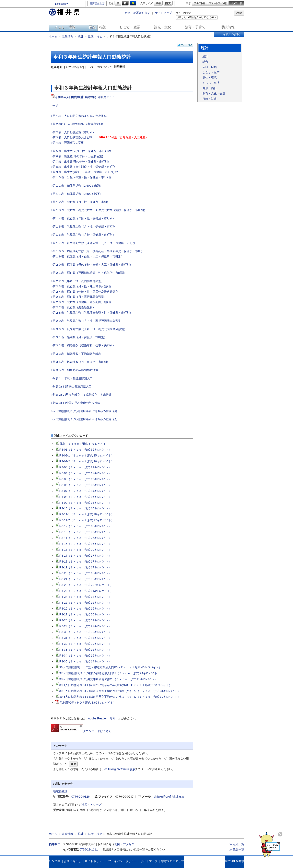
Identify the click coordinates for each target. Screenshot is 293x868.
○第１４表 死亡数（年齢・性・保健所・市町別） (83, 218)
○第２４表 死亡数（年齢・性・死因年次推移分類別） (86, 292)
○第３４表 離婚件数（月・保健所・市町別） (80, 362)
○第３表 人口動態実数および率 (72, 137)
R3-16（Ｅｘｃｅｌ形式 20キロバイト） (83, 550)
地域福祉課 (60, 791)
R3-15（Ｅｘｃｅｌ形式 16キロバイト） (83, 544)
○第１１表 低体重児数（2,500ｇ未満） (77, 186)
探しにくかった (99, 759)
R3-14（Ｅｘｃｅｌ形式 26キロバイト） (83, 538)
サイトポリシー (95, 861)
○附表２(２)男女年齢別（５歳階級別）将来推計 (81, 395)
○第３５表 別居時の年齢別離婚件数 (75, 370)
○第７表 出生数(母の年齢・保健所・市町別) (80, 162)
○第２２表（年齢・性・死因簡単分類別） (77, 281)
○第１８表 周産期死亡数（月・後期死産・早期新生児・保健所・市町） (97, 251)
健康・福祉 (95, 36)
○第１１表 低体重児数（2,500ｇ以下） (77, 194)
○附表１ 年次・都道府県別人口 (72, 378)
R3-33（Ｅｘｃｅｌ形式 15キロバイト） (83, 650)
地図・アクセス (92, 805)
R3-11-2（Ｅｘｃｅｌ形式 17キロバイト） (85, 520)
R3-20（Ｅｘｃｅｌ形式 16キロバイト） (83, 573)
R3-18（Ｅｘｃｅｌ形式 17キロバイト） (83, 562)
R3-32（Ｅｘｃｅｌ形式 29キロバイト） (83, 644)
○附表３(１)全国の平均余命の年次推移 (75, 403)
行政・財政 (210, 99)
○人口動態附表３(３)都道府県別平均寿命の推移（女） (85, 419)
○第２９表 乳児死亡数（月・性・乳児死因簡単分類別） (87, 321)
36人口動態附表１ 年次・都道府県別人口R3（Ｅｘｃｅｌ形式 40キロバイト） (108, 667)
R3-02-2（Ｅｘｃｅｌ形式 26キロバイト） (85, 461)
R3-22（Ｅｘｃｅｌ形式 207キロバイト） (84, 585)
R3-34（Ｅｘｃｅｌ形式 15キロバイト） (83, 656)
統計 (81, 36)
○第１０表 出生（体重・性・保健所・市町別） (82, 177)
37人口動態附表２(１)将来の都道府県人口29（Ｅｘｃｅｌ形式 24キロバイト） (108, 673)
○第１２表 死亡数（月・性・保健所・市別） (80, 202)
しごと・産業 (130, 27)
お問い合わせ (72, 861)
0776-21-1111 (89, 849)
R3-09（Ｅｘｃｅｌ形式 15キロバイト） (83, 503)
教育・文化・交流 (214, 93)
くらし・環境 (65, 27)
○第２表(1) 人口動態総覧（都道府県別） (78, 124)
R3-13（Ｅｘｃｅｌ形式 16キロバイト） (83, 532)
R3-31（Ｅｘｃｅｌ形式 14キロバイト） (83, 638)
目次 (56, 105)
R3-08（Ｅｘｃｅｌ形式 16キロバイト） (83, 497)
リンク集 (55, 861)
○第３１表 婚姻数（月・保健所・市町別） (79, 337)
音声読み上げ (97, 3)
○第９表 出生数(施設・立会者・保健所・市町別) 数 (84, 172)
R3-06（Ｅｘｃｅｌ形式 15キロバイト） (83, 485)
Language (62, 4)
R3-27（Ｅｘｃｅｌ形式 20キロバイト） (83, 614)
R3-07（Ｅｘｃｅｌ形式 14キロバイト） (83, 491)
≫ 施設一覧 (237, 849)
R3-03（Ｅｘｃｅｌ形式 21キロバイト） (83, 467)
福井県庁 (55, 844)
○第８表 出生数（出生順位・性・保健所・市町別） (85, 167)
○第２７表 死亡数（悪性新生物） (73, 307)
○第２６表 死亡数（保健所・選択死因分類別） (82, 302)
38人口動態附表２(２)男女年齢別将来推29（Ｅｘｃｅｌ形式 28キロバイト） (106, 679)
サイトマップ (163, 13)
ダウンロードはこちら (81, 731)
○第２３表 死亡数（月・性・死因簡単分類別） (82, 286)
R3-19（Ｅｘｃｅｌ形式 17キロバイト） (83, 567)
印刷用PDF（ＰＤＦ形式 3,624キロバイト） (86, 703)
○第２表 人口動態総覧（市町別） (73, 132)
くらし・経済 (211, 83)
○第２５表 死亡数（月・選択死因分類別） (79, 297)
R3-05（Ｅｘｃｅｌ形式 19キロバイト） (83, 479)
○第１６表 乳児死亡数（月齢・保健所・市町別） (83, 235)
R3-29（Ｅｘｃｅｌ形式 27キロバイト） (83, 626)
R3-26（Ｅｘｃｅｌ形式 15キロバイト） (83, 609)
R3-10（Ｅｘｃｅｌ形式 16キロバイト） (83, 508)
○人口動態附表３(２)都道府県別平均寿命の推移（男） (85, 411)
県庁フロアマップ (173, 861)
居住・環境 (210, 78)
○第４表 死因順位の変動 (67, 143)
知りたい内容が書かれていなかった (139, 759)
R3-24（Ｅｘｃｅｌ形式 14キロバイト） (83, 597)
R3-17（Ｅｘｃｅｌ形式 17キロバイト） (83, 556)
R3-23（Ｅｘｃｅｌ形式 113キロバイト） (84, 591)
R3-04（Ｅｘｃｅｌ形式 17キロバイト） (83, 473)
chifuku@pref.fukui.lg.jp (120, 769)
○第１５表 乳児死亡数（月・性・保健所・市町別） (85, 227)
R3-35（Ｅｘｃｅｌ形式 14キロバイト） (83, 661)
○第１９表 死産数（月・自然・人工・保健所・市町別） (87, 256)
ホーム (53, 36)
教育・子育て (195, 27)
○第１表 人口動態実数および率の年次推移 (79, 116)
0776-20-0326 (81, 797)
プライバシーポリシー (122, 861)
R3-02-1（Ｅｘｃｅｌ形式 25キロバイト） (85, 455)
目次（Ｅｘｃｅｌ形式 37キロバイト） (82, 444)
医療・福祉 (98, 27)
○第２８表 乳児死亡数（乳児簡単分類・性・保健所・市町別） (92, 313)
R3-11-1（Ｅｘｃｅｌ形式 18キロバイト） (85, 514)
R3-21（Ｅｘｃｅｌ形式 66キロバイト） (83, 579)
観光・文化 (163, 27)
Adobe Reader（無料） (103, 718)
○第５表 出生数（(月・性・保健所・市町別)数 (81, 151)
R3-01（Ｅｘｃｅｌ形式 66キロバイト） (83, 450)
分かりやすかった (70, 759)
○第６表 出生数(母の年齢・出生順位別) (77, 156)
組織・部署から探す (138, 13)
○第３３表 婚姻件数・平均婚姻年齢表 (77, 354)
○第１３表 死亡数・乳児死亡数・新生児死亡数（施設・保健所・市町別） (99, 210)
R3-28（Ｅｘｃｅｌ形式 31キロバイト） (83, 620)
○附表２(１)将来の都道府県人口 (71, 386)
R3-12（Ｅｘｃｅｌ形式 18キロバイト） (83, 526)
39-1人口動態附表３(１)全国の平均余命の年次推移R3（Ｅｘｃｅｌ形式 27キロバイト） (114, 685)
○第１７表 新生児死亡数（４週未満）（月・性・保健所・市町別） (95, 243)
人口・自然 (210, 67)
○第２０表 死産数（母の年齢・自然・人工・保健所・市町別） (92, 265)
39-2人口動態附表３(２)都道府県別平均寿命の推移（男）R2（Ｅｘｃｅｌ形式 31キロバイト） (118, 691)
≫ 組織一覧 (237, 844)
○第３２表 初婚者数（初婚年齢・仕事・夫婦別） (83, 345)
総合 (205, 62)
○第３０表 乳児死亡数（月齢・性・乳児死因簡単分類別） (89, 329)
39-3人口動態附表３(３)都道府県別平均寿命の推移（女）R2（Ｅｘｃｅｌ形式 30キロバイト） (118, 697)
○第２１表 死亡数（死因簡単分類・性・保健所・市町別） (89, 273)
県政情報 (228, 27)
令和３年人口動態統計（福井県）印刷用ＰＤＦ (85, 97)
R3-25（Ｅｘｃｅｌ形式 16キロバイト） (83, 603)
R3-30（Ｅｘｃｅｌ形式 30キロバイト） (83, 632)
